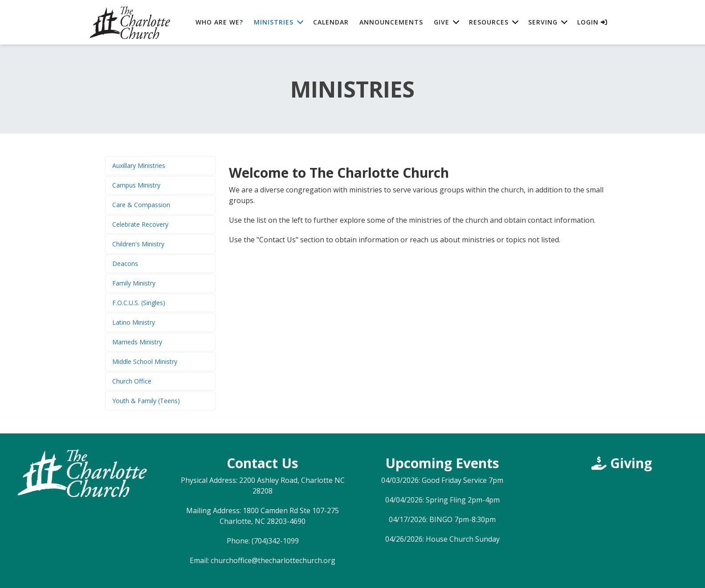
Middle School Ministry (145, 361)
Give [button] (442, 22)
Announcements (391, 22)
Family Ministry (134, 283)
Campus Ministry (136, 185)
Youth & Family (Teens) (146, 401)
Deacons (125, 263)
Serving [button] (543, 22)
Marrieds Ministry (137, 342)
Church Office (132, 381)
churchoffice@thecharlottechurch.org (273, 560)
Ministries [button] (274, 22)
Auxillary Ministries (139, 165)
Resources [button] (489, 22)
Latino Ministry (134, 322)
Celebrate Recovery (140, 224)
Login (592, 22)
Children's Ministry (138, 244)
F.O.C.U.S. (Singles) (139, 303)
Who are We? (219, 22)
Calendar (331, 22)
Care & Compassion (141, 205)
